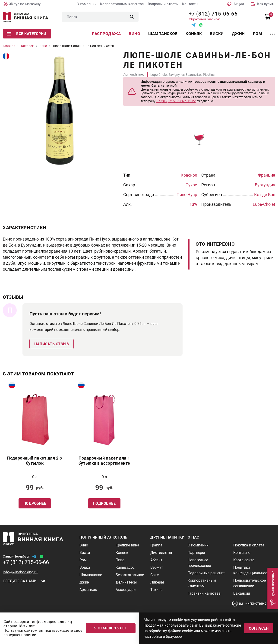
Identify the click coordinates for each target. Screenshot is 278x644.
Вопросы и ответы (163, 4)
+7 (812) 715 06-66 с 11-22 (176, 101)
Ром (258, 34)
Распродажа (106, 34)
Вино (134, 34)
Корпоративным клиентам (122, 4)
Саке (155, 575)
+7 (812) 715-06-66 (212, 14)
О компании (87, 4)
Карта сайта (244, 560)
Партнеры (196, 553)
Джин (238, 34)
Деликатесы (126, 582)
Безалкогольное (130, 575)
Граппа (156, 545)
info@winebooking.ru (20, 572)
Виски (217, 34)
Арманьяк (88, 590)
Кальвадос (125, 567)
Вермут (157, 567)
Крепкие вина (127, 545)
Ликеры (157, 582)
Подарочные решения (207, 573)
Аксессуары (126, 590)
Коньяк (194, 34)
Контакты (190, 4)
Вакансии (242, 593)
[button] (272, 588)
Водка (85, 567)
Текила (156, 590)
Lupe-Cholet (264, 204)
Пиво (120, 560)
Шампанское (163, 34)
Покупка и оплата (249, 545)
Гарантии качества (204, 593)
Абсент (156, 560)
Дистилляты (161, 553)
